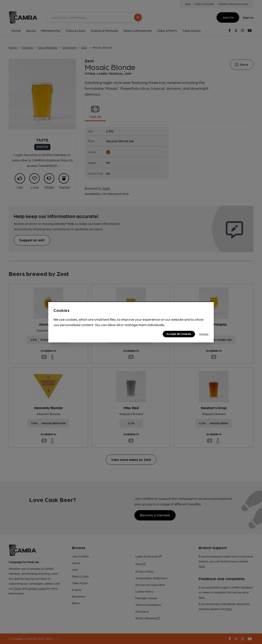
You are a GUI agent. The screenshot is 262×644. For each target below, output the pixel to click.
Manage (204, 334)
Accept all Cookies (179, 334)
